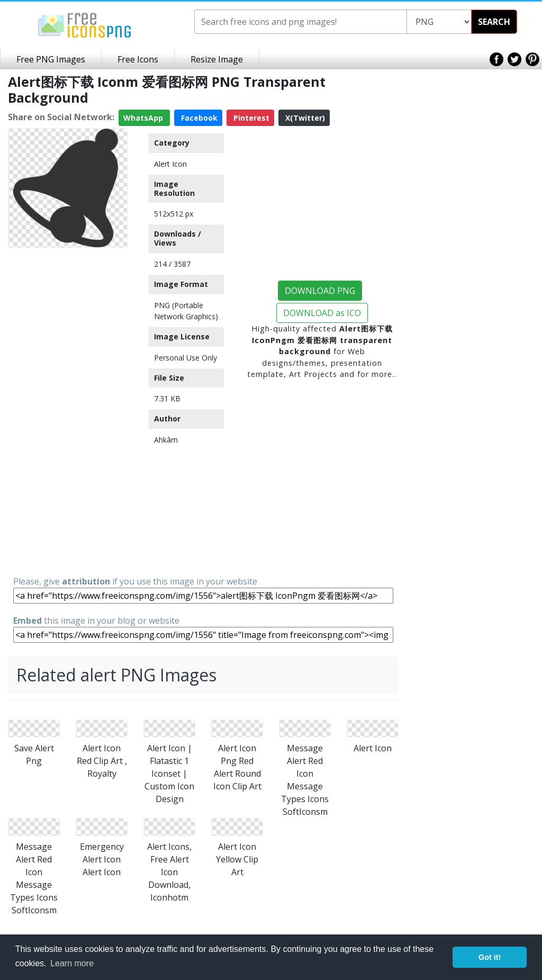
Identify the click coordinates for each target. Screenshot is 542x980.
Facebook (198, 118)
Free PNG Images (51, 59)
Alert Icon (170, 164)
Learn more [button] (72, 963)
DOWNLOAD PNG (320, 291)
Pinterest (250, 118)
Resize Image (217, 59)
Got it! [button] (490, 957)
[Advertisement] (68, 411)
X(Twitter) (304, 118)
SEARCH (494, 22)
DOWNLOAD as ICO (322, 313)
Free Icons (138, 59)
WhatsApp (144, 118)
